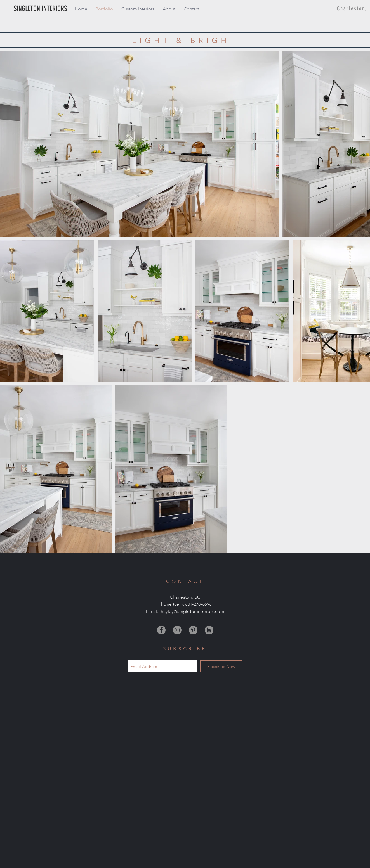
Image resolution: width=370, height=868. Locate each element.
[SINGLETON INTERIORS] (52, 9)
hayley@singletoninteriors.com (193, 611)
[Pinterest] (193, 630)
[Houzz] (209, 630)
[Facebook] (161, 630)
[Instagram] (177, 630)
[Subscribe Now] (221, 666)
